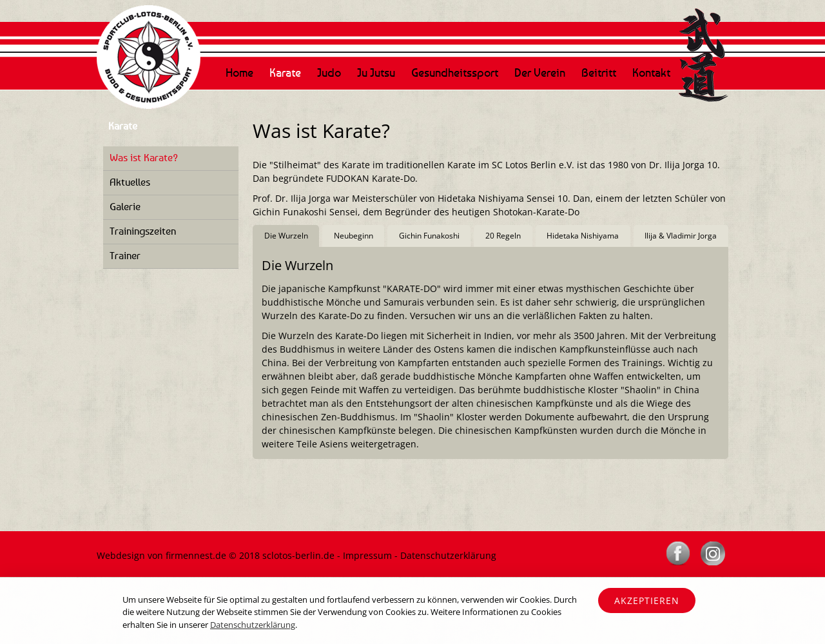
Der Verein (540, 72)
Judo (329, 72)
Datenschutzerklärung (448, 555)
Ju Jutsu (376, 72)
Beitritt (599, 72)
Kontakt (651, 72)
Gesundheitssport (455, 72)
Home (239, 72)
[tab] (286, 236)
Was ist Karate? (144, 157)
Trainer (125, 255)
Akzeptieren (647, 600)
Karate (285, 72)
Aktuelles (130, 182)
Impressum (367, 555)
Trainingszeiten (143, 231)
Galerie (125, 206)
